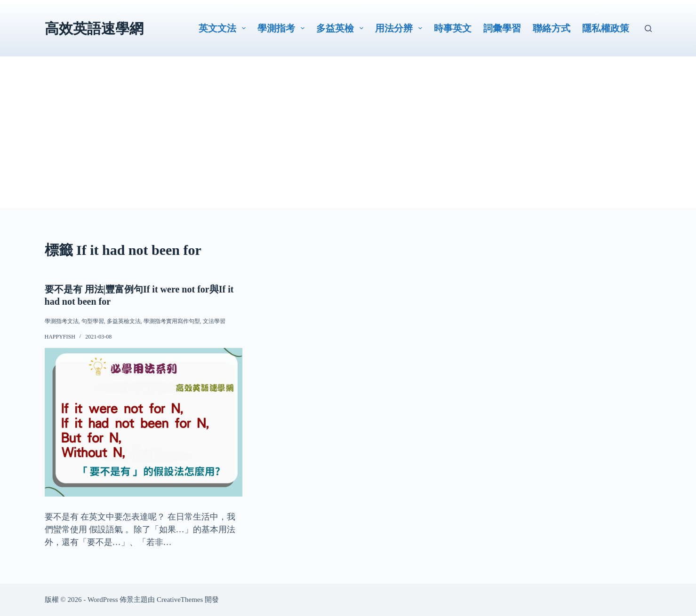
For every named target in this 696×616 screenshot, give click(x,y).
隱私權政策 (606, 28)
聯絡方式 (552, 28)
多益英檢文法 (124, 321)
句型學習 (93, 321)
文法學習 (214, 321)
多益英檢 (342, 28)
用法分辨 (400, 28)
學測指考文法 (62, 321)
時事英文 (453, 28)
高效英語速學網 (94, 28)
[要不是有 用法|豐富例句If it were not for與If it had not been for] (144, 422)
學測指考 (283, 28)
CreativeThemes (180, 599)
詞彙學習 (502, 28)
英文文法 (224, 28)
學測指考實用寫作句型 (172, 321)
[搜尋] (648, 28)
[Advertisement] (348, 142)
